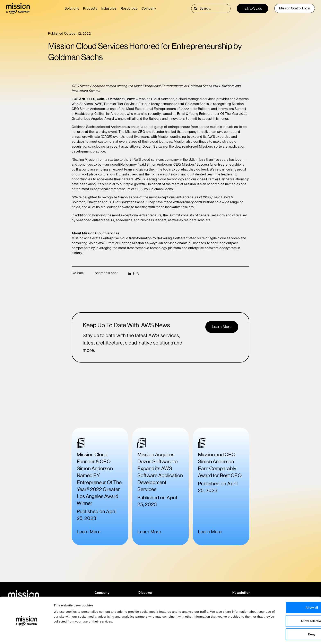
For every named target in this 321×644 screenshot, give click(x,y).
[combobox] (215, 9)
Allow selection (287, 607)
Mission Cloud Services (157, 99)
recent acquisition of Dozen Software (139, 146)
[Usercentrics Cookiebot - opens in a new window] (27, 636)
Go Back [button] (78, 273)
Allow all (287, 594)
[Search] (196, 9)
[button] (129, 273)
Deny (287, 620)
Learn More (89, 532)
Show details (215, 636)
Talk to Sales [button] (252, 8)
